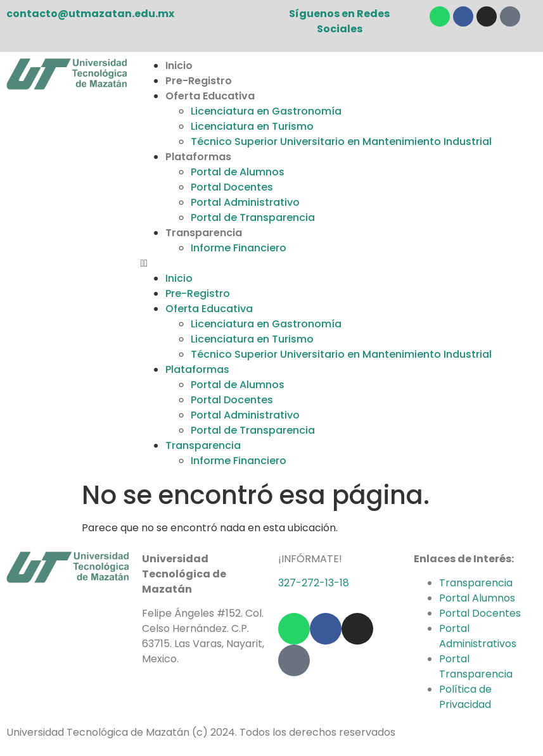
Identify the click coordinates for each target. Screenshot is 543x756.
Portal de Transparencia (253, 217)
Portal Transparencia (476, 666)
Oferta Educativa (210, 96)
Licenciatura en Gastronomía (266, 111)
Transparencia (204, 233)
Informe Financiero (239, 248)
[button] (337, 263)
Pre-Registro (199, 81)
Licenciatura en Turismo (252, 126)
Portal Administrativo (245, 202)
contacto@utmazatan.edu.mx (90, 14)
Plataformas (198, 157)
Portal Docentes (232, 187)
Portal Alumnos (477, 598)
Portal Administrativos (478, 636)
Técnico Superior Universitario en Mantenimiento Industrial (341, 142)
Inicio (179, 66)
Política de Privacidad (465, 697)
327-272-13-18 (314, 583)
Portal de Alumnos (238, 172)
